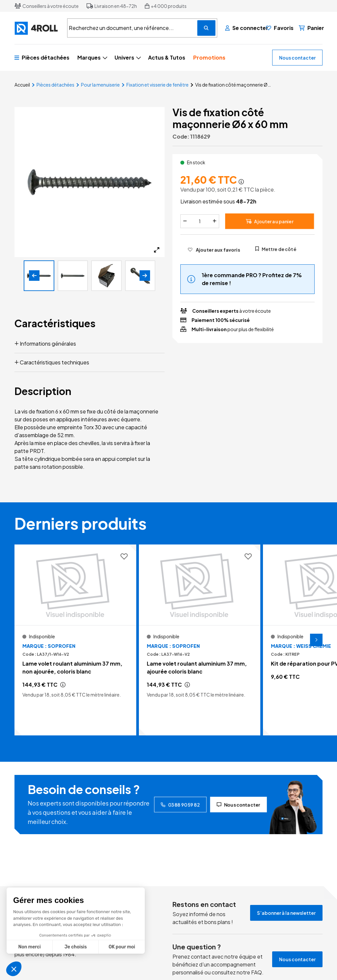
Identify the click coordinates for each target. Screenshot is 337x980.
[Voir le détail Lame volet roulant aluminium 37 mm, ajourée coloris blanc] (200, 640)
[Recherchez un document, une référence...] (206, 28)
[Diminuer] (185, 221)
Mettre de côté (276, 249)
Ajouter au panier (270, 221)
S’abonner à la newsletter (286, 913)
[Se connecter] (243, 28)
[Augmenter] (215, 221)
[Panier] (311, 28)
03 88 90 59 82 (180, 805)
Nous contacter (297, 58)
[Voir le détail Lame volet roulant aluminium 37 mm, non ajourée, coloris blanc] (75, 640)
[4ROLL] (37, 28)
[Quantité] (200, 221)
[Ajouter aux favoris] (214, 250)
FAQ (257, 972)
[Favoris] (280, 28)
